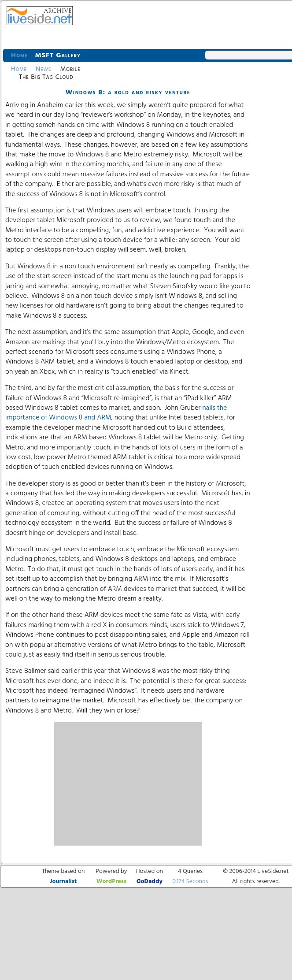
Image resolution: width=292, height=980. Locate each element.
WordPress (111, 882)
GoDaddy (150, 882)
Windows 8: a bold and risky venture (128, 93)
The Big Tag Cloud (46, 77)
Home (19, 56)
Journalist (63, 882)
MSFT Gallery (58, 56)
